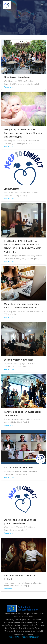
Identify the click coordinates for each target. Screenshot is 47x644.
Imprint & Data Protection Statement (23, 637)
